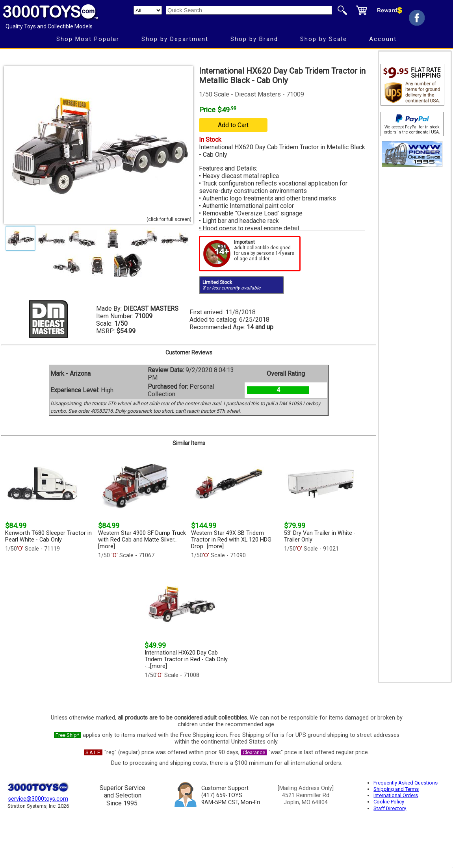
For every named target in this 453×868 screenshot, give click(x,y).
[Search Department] (148, 10)
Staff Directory (390, 808)
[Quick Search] (249, 10)
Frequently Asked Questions (406, 783)
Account (383, 39)
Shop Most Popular (88, 39)
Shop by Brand (254, 39)
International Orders (396, 795)
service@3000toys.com (38, 799)
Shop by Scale (324, 39)
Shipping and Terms (396, 789)
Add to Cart (233, 125)
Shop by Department (175, 39)
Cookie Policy (389, 802)
